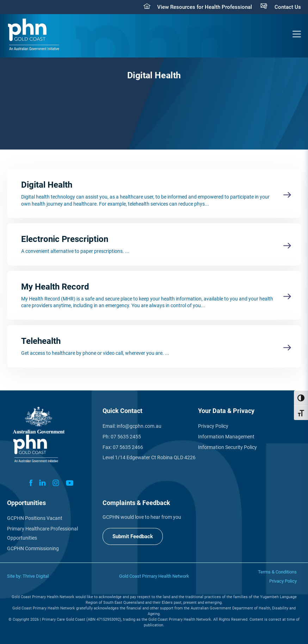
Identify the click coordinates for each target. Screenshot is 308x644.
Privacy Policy (213, 426)
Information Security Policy (227, 447)
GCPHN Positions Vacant (35, 518)
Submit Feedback (133, 536)
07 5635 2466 (128, 447)
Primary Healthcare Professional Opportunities (42, 533)
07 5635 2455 (126, 437)
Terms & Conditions (277, 572)
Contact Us (288, 7)
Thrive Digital (36, 576)
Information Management (226, 437)
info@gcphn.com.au (139, 426)
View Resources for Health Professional (205, 7)
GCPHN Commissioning (33, 548)
